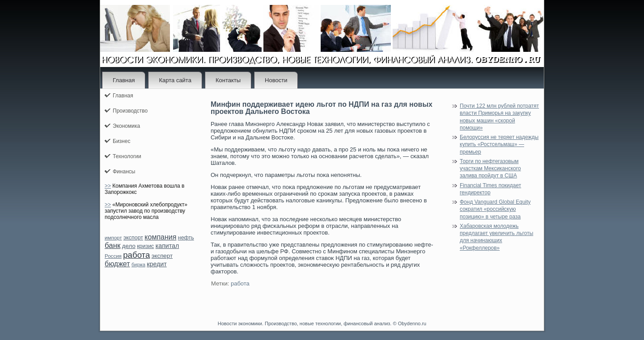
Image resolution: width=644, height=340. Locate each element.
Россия (113, 256)
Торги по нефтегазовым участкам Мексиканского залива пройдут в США (490, 169)
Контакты (228, 80)
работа (136, 255)
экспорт (133, 238)
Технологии (127, 156)
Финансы (124, 172)
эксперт (162, 256)
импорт (113, 238)
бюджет (117, 264)
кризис (145, 246)
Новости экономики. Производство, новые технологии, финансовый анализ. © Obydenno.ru (322, 323)
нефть (186, 238)
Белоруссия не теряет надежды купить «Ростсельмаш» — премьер (499, 145)
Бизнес (121, 141)
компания (160, 237)
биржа (138, 264)
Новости (276, 80)
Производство (130, 111)
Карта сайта (175, 80)
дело (129, 246)
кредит (157, 264)
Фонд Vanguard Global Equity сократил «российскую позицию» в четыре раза (495, 209)
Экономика (126, 126)
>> (108, 186)
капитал (167, 246)
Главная (124, 80)
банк (112, 246)
